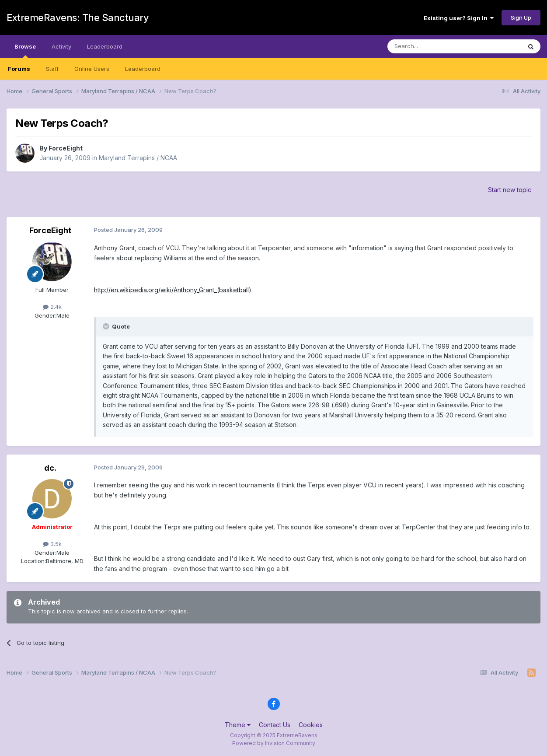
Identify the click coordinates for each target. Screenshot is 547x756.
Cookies (311, 725)
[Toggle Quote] (107, 326)
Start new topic (510, 190)
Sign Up (521, 17)
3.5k (52, 544)
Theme (238, 725)
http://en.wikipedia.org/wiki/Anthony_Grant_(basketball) (173, 290)
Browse (25, 50)
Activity (61, 46)
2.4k (52, 307)
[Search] (432, 46)
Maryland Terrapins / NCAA (138, 158)
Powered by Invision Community (274, 743)
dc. (50, 468)
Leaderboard (143, 69)
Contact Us (275, 725)
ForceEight (66, 148)
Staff (52, 69)
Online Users (92, 69)
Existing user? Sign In (459, 18)
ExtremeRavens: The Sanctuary (78, 17)
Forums (19, 69)
